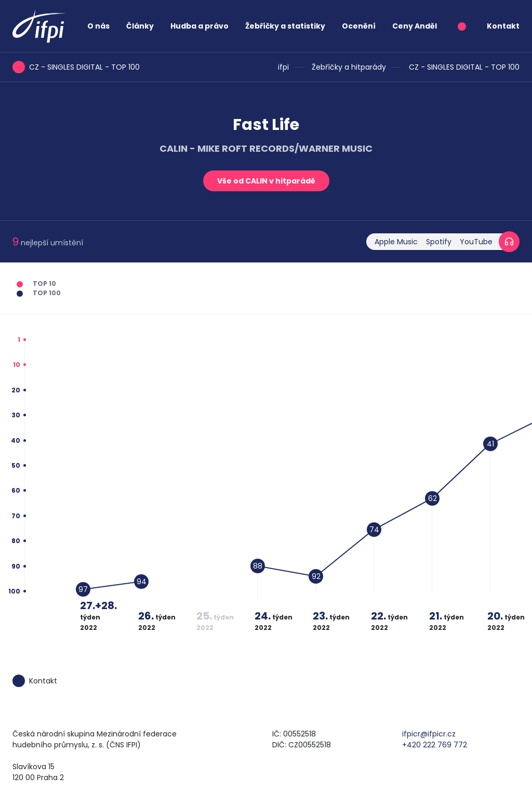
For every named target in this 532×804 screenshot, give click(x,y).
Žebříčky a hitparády (349, 67)
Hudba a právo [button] (199, 26)
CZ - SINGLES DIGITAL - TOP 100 (464, 67)
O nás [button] (98, 26)
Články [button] (140, 26)
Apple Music (396, 242)
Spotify (439, 242)
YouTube (476, 242)
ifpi (283, 67)
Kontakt (503, 26)
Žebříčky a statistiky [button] (285, 26)
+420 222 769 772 (435, 745)
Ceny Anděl (415, 26)
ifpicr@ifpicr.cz (429, 734)
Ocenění (359, 26)
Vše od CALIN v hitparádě (266, 181)
